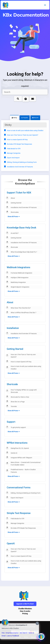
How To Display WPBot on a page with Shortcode (24, 391)
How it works (25, 611)
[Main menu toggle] (45, 5)
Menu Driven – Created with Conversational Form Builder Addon (26, 464)
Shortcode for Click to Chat (20, 397)
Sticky (14, 118)
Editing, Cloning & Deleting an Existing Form (26, 493)
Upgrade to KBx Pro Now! (25, 604)
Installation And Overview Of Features (24, 207)
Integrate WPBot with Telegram (21, 458)
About (13, 198)
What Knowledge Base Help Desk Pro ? (24, 252)
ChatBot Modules (25, 609)
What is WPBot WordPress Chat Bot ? (24, 313)
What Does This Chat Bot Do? (21, 308)
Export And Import (17, 498)
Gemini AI (14, 453)
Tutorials (14, 406)
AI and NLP (15, 233)
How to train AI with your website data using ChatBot (26, 368)
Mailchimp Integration (18, 282)
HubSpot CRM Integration (20, 278)
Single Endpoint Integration (20, 287)
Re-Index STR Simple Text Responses (23, 528)
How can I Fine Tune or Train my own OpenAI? (23, 356)
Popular (25, 118)
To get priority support (18, 427)
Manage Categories (17, 523)
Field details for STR (17, 519)
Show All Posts (14, 217)
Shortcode (14, 247)
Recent (35, 118)
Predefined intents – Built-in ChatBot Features (23, 471)
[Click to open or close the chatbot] (41, 636)
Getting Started (16, 203)
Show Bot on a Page (18, 402)
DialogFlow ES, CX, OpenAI (20, 448)
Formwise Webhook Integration (21, 273)
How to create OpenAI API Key (21, 362)
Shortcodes (15, 212)
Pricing (25, 614)
